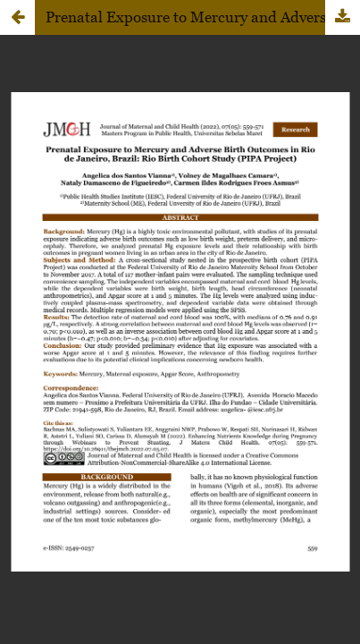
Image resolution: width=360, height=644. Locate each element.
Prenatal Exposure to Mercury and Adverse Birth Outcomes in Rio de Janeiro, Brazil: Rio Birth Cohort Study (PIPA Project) (203, 17)
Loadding (180, 322)
